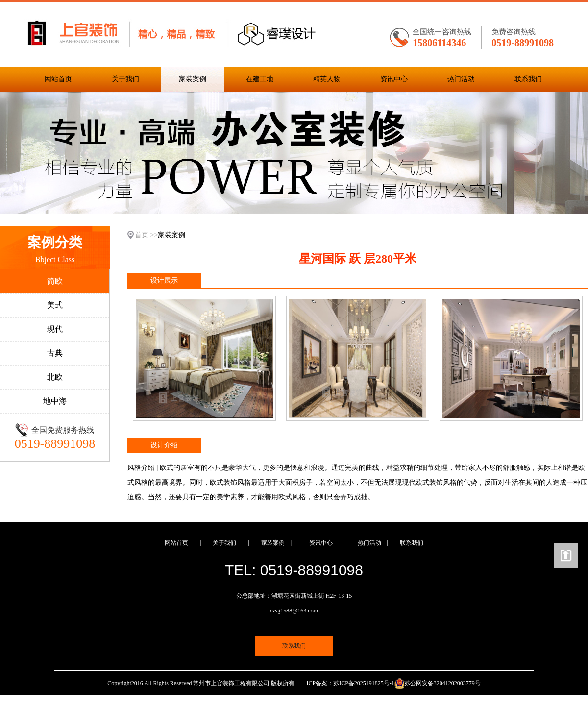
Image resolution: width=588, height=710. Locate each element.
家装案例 (193, 79)
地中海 (55, 401)
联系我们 (528, 79)
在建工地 (260, 79)
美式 (55, 305)
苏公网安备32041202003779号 (442, 683)
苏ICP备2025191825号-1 (364, 683)
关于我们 (125, 79)
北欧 (55, 377)
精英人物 (327, 79)
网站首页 (58, 79)
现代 (55, 329)
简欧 (55, 281)
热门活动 (461, 79)
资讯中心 (394, 79)
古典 (55, 353)
